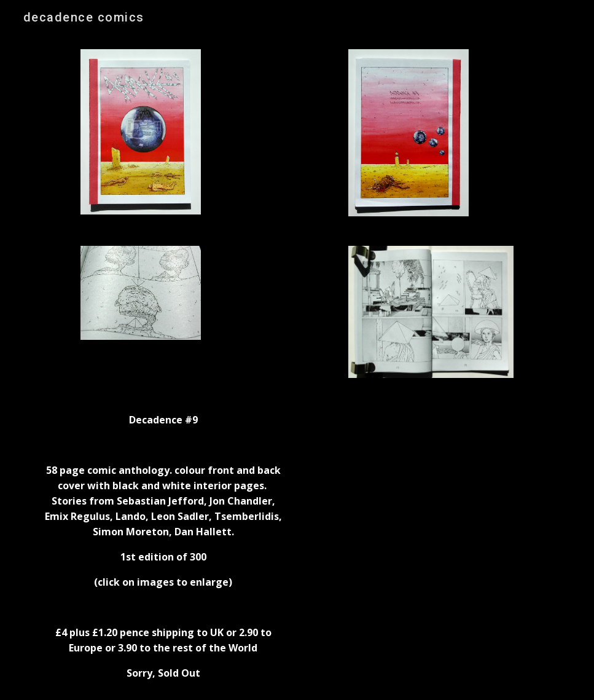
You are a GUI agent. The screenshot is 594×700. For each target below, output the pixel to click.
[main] (163, 546)
